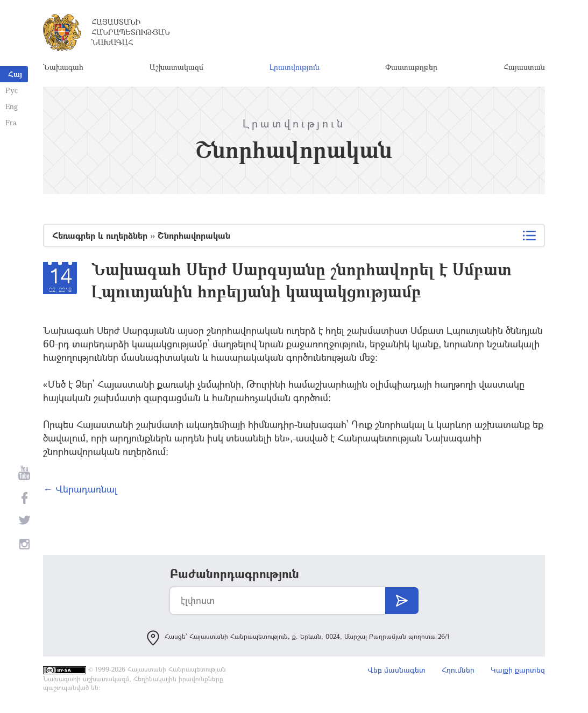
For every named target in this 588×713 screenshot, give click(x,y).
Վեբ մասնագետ (396, 670)
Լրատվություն (295, 67)
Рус (12, 90)
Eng (12, 106)
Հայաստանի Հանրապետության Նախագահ (131, 32)
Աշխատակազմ (176, 67)
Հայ (15, 74)
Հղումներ (458, 670)
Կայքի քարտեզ (518, 670)
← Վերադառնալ (80, 489)
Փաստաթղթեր (411, 67)
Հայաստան (524, 67)
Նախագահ (63, 67)
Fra (11, 122)
